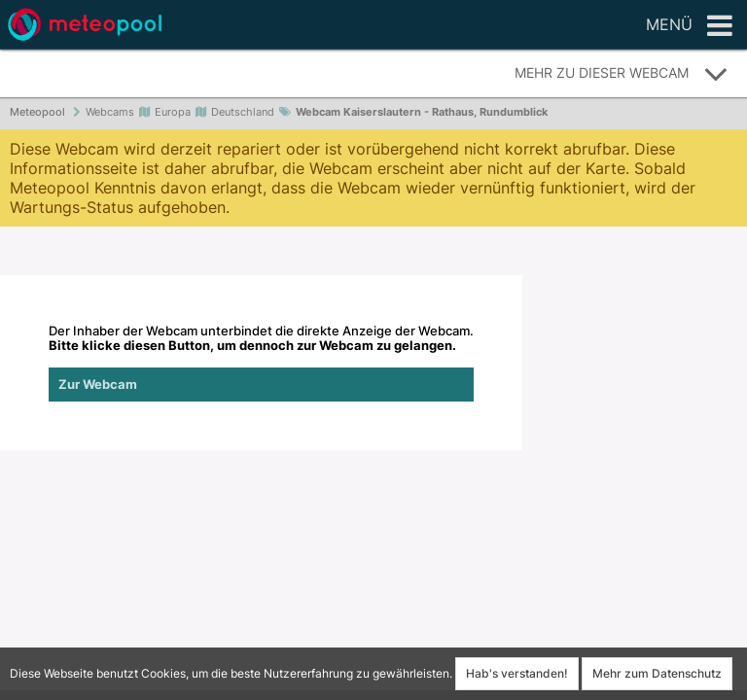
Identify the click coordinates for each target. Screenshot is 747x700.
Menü (689, 26)
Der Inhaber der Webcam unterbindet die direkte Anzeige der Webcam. (261, 363)
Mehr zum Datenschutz (657, 673)
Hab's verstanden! (517, 673)
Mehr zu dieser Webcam (622, 74)
